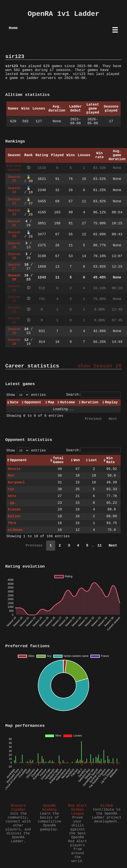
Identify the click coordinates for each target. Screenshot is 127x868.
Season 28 (14, 256)
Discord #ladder (18, 808)
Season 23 (14, 310)
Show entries (26, 395)
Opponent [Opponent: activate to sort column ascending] (33, 402)
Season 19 (14, 342)
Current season (14, 168)
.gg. (12, 503)
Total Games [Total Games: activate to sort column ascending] (58, 460)
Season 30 (14, 234)
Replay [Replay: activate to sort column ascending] (111, 402)
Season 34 (14, 190)
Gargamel (16, 482)
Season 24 (14, 299)
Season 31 (14, 223)
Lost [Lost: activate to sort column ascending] (93, 460)
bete (12, 496)
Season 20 (14, 331)
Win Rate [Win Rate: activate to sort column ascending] (111, 460)
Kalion (14, 516)
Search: (93, 395)
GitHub (107, 806)
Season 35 (14, 179)
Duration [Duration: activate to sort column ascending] (90, 402)
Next (113, 419)
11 (99, 546)
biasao (14, 510)
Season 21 (14, 320)
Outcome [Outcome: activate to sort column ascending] (68, 402)
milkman (15, 530)
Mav (11, 476)
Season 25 (14, 288)
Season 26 (14, 278)
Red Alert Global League (78, 810)
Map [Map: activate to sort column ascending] (51, 402)
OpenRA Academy (49, 808)
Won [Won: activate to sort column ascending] (77, 460)
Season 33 (14, 201)
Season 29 (14, 245)
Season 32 (14, 212)
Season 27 (14, 267)
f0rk (12, 523)
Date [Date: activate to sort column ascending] (14, 402)
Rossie (14, 469)
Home (13, 28)
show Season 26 (100, 366)
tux (11, 489)
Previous (93, 419)
